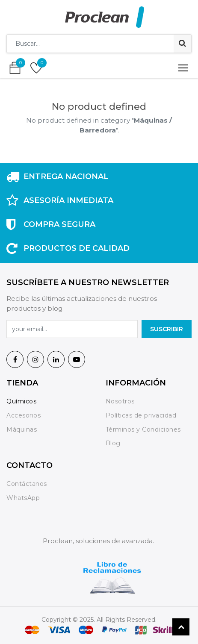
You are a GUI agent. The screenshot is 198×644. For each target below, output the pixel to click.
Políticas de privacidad (141, 415)
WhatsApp (23, 498)
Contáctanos (27, 484)
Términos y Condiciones (143, 429)
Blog (113, 443)
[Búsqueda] (182, 44)
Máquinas (22, 429)
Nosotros (121, 401)
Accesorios (24, 415)
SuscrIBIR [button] (167, 329)
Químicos (21, 401)
